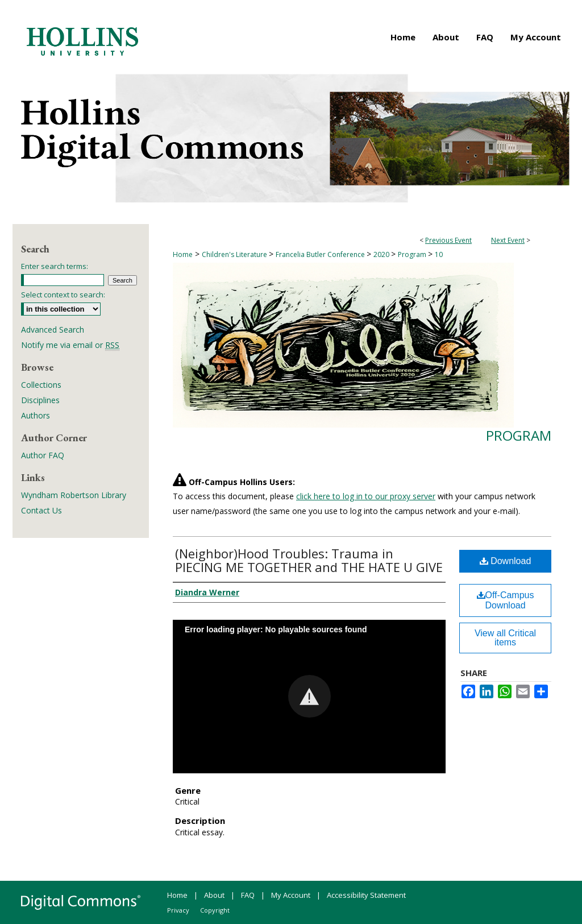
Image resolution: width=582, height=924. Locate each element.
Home (183, 254)
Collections (41, 385)
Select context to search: (63, 295)
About (214, 895)
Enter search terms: (55, 266)
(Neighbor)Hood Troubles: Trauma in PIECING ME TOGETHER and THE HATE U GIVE (309, 560)
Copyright (215, 910)
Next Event (508, 240)
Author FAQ (43, 455)
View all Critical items (505, 638)
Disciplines (40, 400)
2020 (382, 254)
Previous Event (448, 240)
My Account (291, 895)
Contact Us (41, 510)
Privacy (178, 910)
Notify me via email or (70, 345)
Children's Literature (235, 254)
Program (413, 254)
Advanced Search (53, 330)
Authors (36, 415)
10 (439, 254)
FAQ (248, 895)
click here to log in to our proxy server (366, 496)
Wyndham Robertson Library (74, 495)
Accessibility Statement (366, 895)
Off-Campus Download (506, 600)
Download (506, 561)
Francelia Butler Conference (321, 254)
